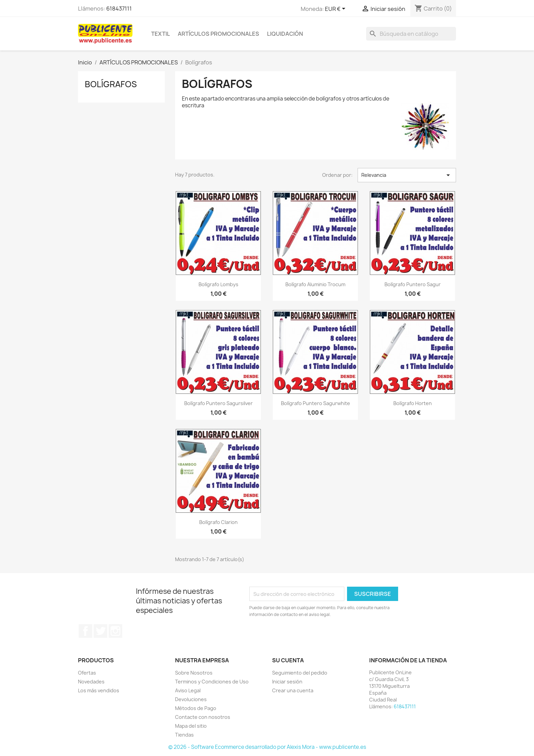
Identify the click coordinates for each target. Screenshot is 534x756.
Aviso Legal (188, 690)
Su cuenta (288, 660)
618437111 (119, 9)
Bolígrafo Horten (413, 403)
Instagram (115, 631)
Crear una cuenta (293, 690)
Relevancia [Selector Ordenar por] (407, 175)
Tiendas (184, 735)
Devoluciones (191, 699)
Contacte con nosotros (203, 717)
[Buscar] (411, 34)
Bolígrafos (111, 84)
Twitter (100, 631)
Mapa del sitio (191, 726)
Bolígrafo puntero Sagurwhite (316, 403)
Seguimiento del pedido (300, 673)
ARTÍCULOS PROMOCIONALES (218, 34)
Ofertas (87, 673)
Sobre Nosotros (194, 673)
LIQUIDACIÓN (285, 34)
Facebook (85, 631)
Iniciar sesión (287, 682)
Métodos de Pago (196, 708)
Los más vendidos (99, 690)
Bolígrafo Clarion (218, 522)
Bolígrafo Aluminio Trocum (315, 284)
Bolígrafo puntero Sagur (413, 284)
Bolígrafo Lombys (218, 284)
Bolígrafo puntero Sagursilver (218, 403)
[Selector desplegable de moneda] (336, 9)
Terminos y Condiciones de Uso (212, 682)
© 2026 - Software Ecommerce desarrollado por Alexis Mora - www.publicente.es (267, 747)
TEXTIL (161, 34)
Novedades (91, 682)
